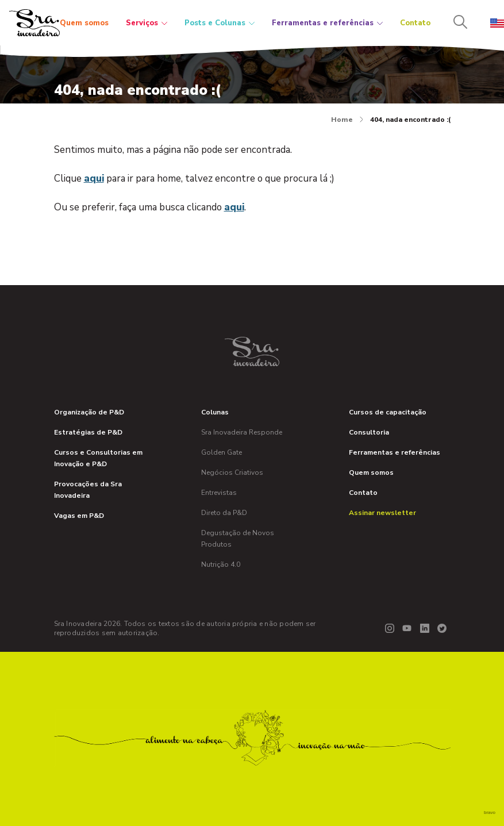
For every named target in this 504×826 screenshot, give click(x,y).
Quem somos (84, 23)
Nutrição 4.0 (221, 564)
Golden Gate (222, 452)
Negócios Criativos (232, 472)
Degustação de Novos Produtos (238, 539)
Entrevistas (219, 493)
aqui (94, 178)
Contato (415, 23)
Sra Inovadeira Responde (242, 432)
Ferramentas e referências (327, 23)
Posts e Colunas (220, 23)
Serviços (147, 23)
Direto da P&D (224, 513)
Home (347, 120)
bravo (490, 812)
